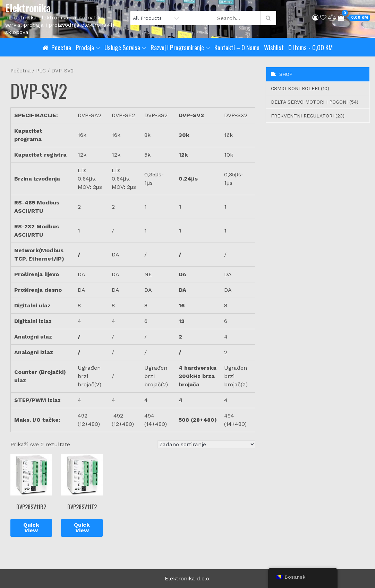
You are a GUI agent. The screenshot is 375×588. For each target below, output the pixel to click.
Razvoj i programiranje (180, 47)
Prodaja (88, 47)
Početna (20, 71)
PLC (41, 71)
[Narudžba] (206, 444)
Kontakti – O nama (237, 47)
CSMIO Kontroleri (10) (300, 88)
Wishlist (274, 47)
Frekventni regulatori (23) (308, 116)
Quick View (31, 528)
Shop (282, 74)
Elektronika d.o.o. (188, 578)
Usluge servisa (125, 47)
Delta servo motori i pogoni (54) (315, 102)
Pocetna (61, 47)
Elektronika (28, 8)
